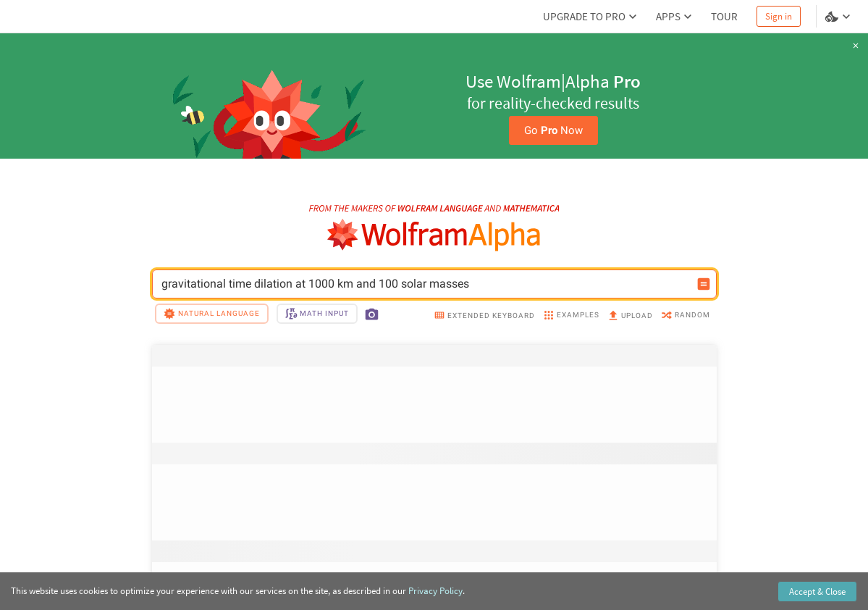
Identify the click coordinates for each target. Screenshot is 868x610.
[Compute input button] (704, 284)
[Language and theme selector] (839, 17)
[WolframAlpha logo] (434, 235)
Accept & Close (817, 592)
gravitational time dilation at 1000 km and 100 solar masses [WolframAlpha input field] (425, 284)
